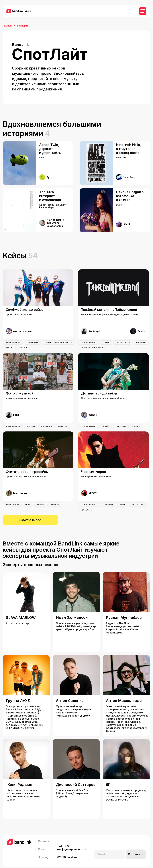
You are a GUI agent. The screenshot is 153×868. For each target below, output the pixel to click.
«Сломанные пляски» (20, 789)
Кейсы (8, 26)
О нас (42, 845)
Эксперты (23, 26)
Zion (86, 786)
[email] (110, 850)
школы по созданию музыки (124, 710)
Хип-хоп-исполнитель (119, 786)
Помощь (44, 853)
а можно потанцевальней (66, 710)
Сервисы (44, 837)
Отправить (136, 850)
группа (27, 702)
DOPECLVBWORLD (117, 795)
